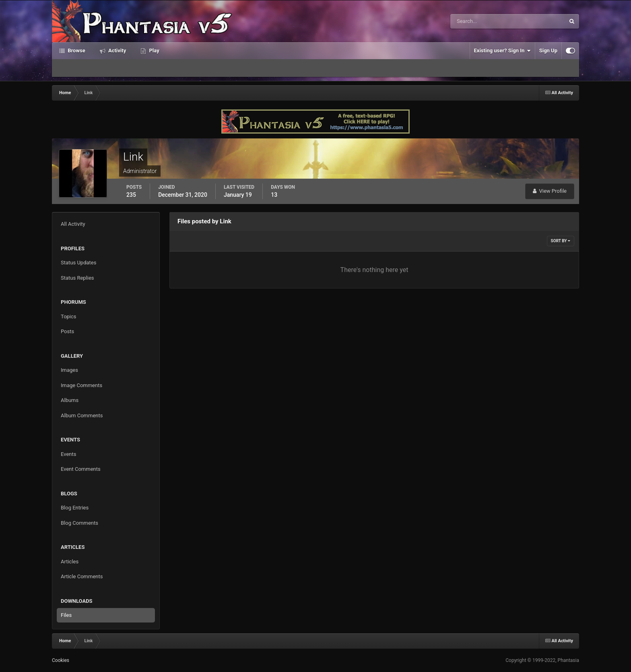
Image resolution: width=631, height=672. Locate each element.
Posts (67, 331)
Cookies (61, 660)
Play (153, 51)
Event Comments (81, 469)
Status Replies (77, 278)
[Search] (483, 21)
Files (66, 615)
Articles (70, 562)
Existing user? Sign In (502, 51)
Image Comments (81, 385)
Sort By (561, 241)
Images (69, 370)
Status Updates (78, 263)
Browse (76, 51)
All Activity (73, 224)
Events (68, 454)
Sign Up (548, 51)
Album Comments (82, 415)
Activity (117, 51)
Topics (69, 316)
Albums (70, 400)
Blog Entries (75, 508)
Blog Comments (79, 523)
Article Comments (82, 576)
